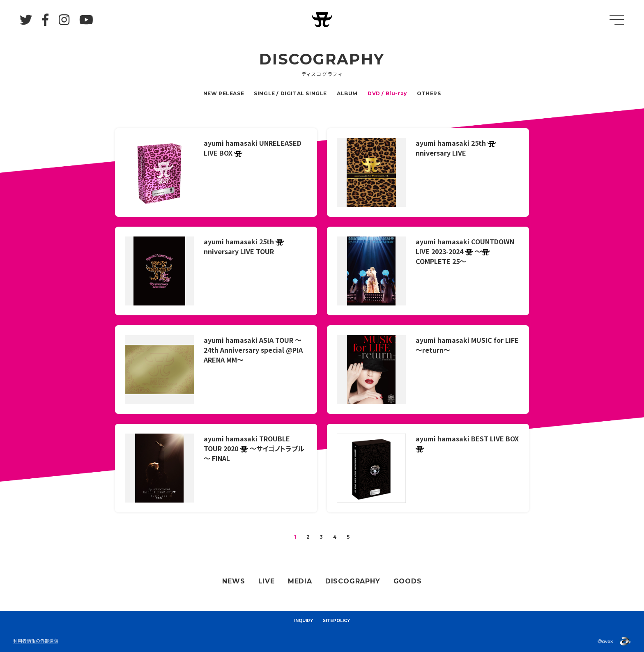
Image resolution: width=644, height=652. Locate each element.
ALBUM (347, 93)
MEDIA (300, 581)
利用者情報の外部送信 (36, 641)
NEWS (233, 581)
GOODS (408, 581)
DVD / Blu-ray (387, 93)
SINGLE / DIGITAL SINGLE (290, 93)
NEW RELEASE (224, 93)
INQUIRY (304, 621)
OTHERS (429, 93)
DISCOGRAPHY (353, 581)
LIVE (267, 581)
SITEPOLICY (336, 621)
